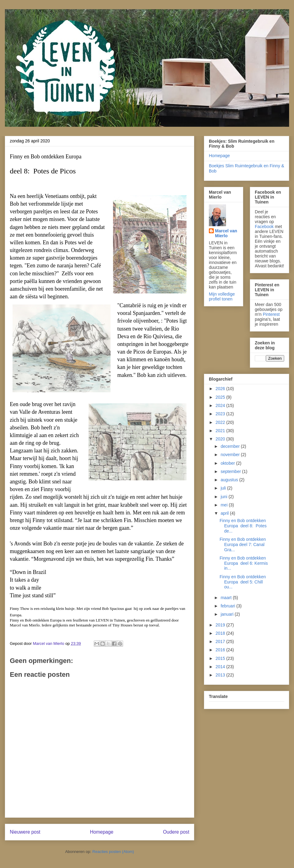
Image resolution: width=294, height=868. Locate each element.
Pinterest (271, 314)
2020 (221, 439)
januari (228, 614)
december (231, 446)
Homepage (102, 832)
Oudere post (176, 832)
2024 (221, 405)
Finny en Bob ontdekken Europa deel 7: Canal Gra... (243, 544)
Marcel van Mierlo (226, 233)
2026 (221, 389)
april (225, 513)
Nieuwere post (25, 832)
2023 (221, 414)
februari (228, 606)
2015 (221, 658)
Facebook (264, 227)
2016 (221, 650)
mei (224, 505)
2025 (221, 397)
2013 (221, 675)
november (231, 455)
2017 (221, 641)
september (231, 471)
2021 (221, 431)
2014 (221, 667)
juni (224, 497)
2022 (221, 422)
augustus (230, 480)
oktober (228, 463)
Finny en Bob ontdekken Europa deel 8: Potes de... (243, 526)
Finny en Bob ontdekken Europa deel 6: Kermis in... (244, 563)
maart (227, 598)
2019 (221, 625)
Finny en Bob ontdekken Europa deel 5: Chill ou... (243, 582)
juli (224, 488)
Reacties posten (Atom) (113, 852)
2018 (221, 633)
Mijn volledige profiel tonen (222, 296)
